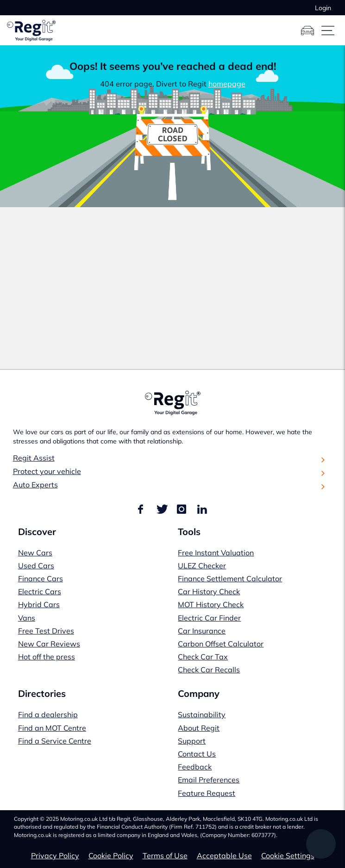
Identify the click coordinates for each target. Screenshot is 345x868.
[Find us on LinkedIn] (202, 510)
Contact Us (197, 754)
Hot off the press (47, 657)
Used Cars (36, 566)
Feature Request (207, 793)
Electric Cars (40, 591)
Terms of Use (165, 856)
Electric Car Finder (209, 618)
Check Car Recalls (209, 670)
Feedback (195, 767)
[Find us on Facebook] (142, 510)
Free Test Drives (46, 631)
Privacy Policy (55, 856)
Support (192, 741)
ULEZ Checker (202, 566)
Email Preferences (209, 780)
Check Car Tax (203, 657)
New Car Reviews (49, 644)
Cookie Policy (111, 856)
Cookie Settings (288, 856)
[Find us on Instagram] (182, 510)
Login (323, 8)
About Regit (199, 728)
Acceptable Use (224, 856)
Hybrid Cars (39, 604)
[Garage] (307, 31)
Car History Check (209, 591)
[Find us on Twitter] (161, 510)
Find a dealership (48, 714)
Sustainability (202, 714)
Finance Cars (41, 579)
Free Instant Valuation (216, 553)
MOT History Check (211, 604)
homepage (227, 84)
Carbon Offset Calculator (221, 644)
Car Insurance (202, 631)
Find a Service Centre (55, 741)
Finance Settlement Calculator (230, 579)
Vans (27, 618)
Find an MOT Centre (52, 728)
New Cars (35, 553)
